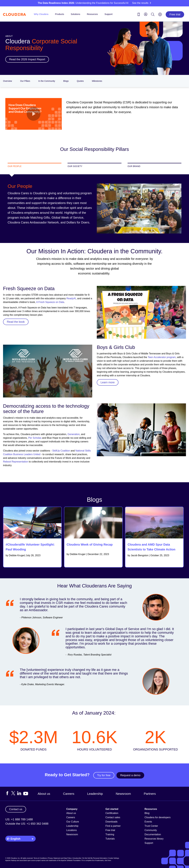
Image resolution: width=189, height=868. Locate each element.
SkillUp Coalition (61, 451)
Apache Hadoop (11, 860)
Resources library (154, 839)
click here (108, 860)
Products (60, 14)
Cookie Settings (114, 858)
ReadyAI (71, 298)
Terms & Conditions (40, 858)
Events (148, 822)
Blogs (66, 81)
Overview (7, 81)
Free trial (175, 14)
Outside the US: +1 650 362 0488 (27, 824)
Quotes (80, 81)
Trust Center (151, 826)
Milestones (97, 81)
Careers (69, 794)
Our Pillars (25, 81)
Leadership (95, 794)
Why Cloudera (41, 14)
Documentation (153, 834)
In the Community (47, 81)
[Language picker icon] (160, 15)
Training (110, 834)
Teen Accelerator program (162, 357)
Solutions (75, 14)
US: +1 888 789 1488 (19, 819)
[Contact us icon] (139, 15)
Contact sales (113, 817)
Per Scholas (35, 438)
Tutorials (110, 839)
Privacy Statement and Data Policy (60, 858)
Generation (74, 434)
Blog (147, 813)
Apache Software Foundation (71, 860)
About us (44, 794)
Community (151, 830)
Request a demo (130, 775)
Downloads (111, 822)
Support (109, 14)
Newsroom (123, 794)
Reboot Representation (16, 462)
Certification (112, 813)
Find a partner (113, 826)
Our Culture (73, 822)
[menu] (146, 14)
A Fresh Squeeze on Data (50, 302)
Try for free (104, 775)
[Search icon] (153, 15)
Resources (92, 14)
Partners (150, 794)
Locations (72, 830)
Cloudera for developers (158, 817)
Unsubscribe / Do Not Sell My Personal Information (90, 858)
